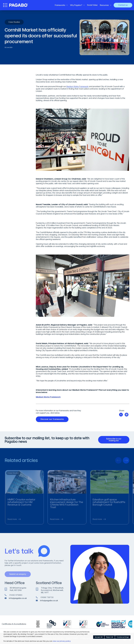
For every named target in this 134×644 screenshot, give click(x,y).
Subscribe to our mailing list (116, 440)
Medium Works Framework (77, 86)
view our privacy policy (62, 641)
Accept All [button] (99, 637)
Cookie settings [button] (123, 637)
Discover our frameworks (53, 419)
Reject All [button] (110, 637)
